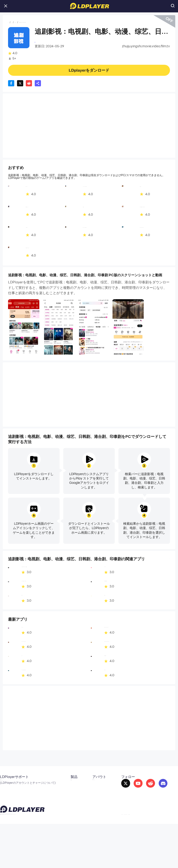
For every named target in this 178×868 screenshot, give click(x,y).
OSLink (43, 790)
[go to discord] (155, 787)
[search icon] (173, 6)
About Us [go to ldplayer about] (81, 784)
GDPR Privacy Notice (147, 855)
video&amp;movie (49, 42)
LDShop (44, 804)
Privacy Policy (122, 855)
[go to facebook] (118, 787)
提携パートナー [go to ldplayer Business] (86, 790)
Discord (6, 797)
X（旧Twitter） (11, 790)
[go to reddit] (142, 787)
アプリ (25, 22)
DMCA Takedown (88, 797)
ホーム (13, 22)
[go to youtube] (130, 787)
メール (5, 784)
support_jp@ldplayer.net (60, 857)
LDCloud (44, 784)
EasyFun (44, 797)
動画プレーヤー (44, 22)
